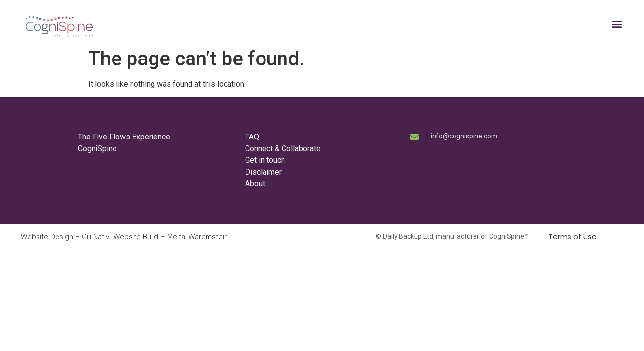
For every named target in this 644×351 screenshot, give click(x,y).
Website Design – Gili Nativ (65, 237)
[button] (616, 24)
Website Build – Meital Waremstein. (172, 237)
